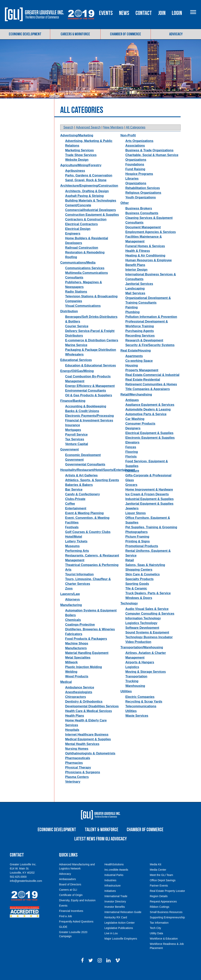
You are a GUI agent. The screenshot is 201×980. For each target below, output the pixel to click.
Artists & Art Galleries (81, 483)
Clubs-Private (75, 507)
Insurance (73, 433)
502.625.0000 (18, 885)
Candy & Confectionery (82, 502)
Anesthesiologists (79, 700)
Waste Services (137, 724)
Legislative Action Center (119, 931)
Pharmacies (74, 771)
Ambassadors (67, 887)
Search (68, 135)
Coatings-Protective (80, 633)
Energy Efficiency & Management (90, 394)
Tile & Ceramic (136, 597)
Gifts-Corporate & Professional (148, 483)
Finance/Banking (73, 409)
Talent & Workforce (101, 838)
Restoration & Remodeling (85, 260)
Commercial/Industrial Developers (90, 218)
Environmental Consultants (85, 399)
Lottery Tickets (76, 549)
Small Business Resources (166, 920)
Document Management (143, 235)
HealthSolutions (114, 872)
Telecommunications (141, 714)
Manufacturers (76, 656)
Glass (130, 488)
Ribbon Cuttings (160, 915)
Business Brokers (139, 216)
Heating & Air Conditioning (145, 264)
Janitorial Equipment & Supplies (149, 512)
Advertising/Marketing (77, 143)
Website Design (77, 168)
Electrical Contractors (81, 232)
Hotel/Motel (74, 545)
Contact (160, 32)
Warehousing (135, 694)
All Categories (136, 135)
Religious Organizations (143, 201)
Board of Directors (70, 892)
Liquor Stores (136, 521)
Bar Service (74, 498)
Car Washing (135, 427)
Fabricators (74, 642)
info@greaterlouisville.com (26, 889)
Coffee (70, 512)
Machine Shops (77, 651)
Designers (133, 436)
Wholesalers (74, 362)
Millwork (71, 670)
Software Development (142, 636)
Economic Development (25, 42)
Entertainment (76, 516)
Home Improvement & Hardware (149, 498)
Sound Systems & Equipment (147, 640)
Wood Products (77, 684)
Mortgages (73, 438)
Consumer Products (140, 432)
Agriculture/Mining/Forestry (81, 173)
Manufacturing (71, 613)
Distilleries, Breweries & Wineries (90, 637)
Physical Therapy (78, 776)
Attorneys (72, 607)
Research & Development (144, 348)
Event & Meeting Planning (84, 521)
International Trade (116, 904)
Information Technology (143, 626)
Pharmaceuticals (78, 766)
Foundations (135, 172)
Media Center (158, 878)
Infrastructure (112, 893)
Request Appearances (163, 909)
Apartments (134, 364)
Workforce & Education (164, 946)
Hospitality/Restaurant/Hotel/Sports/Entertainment (98, 478)
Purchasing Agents (140, 339)
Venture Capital (76, 452)
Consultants (134, 231)
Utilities (126, 699)
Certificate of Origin (71, 903)
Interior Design (136, 278)
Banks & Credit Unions (82, 419)
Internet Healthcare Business (87, 743)
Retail (130, 568)
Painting (131, 315)
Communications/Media (78, 271)
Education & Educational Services (90, 373)
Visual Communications (83, 314)
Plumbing (132, 320)
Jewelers (132, 516)
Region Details (159, 904)
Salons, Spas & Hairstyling (145, 573)
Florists (131, 465)
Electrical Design (78, 237)
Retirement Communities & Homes (151, 392)
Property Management (142, 378)
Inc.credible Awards (116, 878)
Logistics (132, 675)
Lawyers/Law (70, 602)
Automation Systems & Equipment (91, 618)
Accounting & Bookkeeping (86, 414)
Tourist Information (79, 582)
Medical (66, 690)
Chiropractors (75, 705)
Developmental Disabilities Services (92, 714)
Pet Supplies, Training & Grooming (151, 535)
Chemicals (73, 628)
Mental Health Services (82, 752)
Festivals (72, 535)
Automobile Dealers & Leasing (148, 417)
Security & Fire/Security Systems (150, 353)
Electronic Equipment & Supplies (150, 446)
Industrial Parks (114, 883)
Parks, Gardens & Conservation (89, 183)
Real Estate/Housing (136, 359)
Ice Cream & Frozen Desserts (147, 502)
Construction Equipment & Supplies (92, 223)
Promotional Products (142, 554)
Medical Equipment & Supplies (88, 747)
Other (125, 211)
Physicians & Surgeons (83, 780)
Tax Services (75, 447)
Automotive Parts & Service (146, 422)
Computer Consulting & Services (150, 622)
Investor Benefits (115, 915)
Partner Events (159, 893)
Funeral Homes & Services (145, 254)
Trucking (132, 689)
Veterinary (73, 790)
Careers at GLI (68, 898)
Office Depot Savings (163, 888)
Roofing (71, 265)
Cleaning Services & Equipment (149, 226)
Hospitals (72, 738)
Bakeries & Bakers (79, 493)
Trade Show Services (81, 163)
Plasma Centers (77, 785)
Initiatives (110, 899)
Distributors (74, 344)
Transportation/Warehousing (142, 655)
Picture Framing (137, 545)
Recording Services (140, 344)
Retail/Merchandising (136, 403)
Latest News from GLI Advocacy (100, 847)
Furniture (132, 479)
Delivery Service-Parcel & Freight (90, 339)
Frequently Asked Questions (76, 929)
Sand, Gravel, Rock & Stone (86, 188)
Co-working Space (139, 369)
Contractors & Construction (86, 227)
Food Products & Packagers (86, 647)
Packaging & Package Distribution (91, 358)
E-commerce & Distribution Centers (92, 348)
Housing (132, 373)
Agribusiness (75, 179)
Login (193, 32)
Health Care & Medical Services (88, 719)
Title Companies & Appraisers (148, 397)
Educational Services (76, 368)
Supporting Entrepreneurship (167, 925)
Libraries (132, 187)
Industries (110, 888)
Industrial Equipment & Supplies (149, 507)
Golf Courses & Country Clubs (88, 540)
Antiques (132, 408)
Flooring (132, 460)
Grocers (131, 493)
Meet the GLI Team (161, 883)
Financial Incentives (71, 919)
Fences (131, 455)
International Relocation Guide (123, 920)
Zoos (69, 597)
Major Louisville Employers (121, 946)
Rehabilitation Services (143, 196)
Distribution (69, 319)
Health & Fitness (138, 259)
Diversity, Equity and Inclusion (77, 908)
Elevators (132, 450)
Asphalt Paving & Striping (84, 204)
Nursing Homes (77, 757)
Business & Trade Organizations (149, 158)
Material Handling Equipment (87, 661)
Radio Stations (76, 300)
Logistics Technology (141, 631)
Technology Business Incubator (149, 645)
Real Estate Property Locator (167, 899)
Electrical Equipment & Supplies (149, 441)
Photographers (136, 540)
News (140, 32)
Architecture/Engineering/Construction (89, 194)
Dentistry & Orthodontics (84, 710)
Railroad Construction (82, 256)
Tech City (156, 936)
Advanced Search (88, 135)
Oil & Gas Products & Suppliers (89, 403)
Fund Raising (135, 177)
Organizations (136, 191)
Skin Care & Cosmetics (142, 582)
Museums (72, 554)
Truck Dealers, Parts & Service (148, 601)
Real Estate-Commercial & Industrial (152, 383)
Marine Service (76, 353)
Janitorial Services (139, 292)
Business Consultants (142, 221)
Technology (129, 611)
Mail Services (135, 301)
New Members (113, 135)
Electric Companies (140, 705)
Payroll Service (76, 443)
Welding (71, 680)
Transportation (136, 684)
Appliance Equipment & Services (150, 413)
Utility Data (156, 941)
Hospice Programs (139, 182)
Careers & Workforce (75, 42)
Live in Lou (111, 941)
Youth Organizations (141, 205)
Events (122, 32)
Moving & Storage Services (146, 680)
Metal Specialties (78, 666)
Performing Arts (77, 559)
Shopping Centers (139, 578)
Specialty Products (139, 587)
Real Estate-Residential (143, 388)
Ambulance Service (80, 695)
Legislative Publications (119, 936)
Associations (135, 154)
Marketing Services (79, 158)
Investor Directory (115, 909)
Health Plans (75, 724)
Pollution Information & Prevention (151, 325)
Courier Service (77, 334)
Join (178, 32)
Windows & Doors (139, 606)
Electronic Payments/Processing (89, 424)
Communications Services (85, 276)
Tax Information (159, 931)
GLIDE (63, 935)
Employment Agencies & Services (151, 240)
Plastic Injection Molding (84, 675)
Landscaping (135, 297)
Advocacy (176, 42)
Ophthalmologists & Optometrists (90, 761)
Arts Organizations (139, 149)
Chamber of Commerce (126, 42)
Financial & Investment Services (89, 428)
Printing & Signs (137, 549)
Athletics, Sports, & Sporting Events (92, 488)
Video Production (138, 650)
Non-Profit (128, 143)
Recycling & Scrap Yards (144, 710)
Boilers (70, 623)
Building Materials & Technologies (91, 209)
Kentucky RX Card (116, 925)
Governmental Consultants (85, 472)
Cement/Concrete (78, 213)
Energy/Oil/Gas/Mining (77, 379)
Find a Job (65, 924)
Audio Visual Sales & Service (147, 617)
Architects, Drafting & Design (87, 199)
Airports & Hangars (140, 670)
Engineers (73, 242)
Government (69, 458)
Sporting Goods (137, 592)
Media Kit (156, 872)
